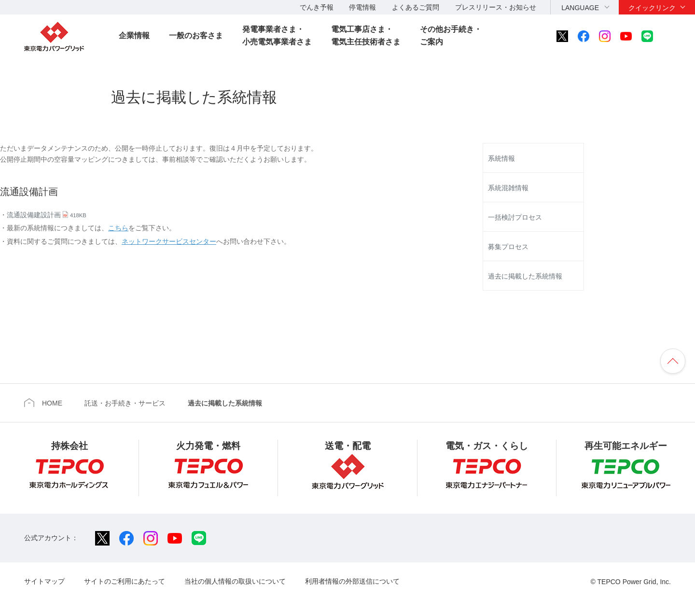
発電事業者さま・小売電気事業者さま (277, 35)
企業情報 (134, 35)
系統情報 (501, 158)
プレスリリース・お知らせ (496, 7)
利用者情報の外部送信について (352, 581)
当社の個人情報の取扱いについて (235, 581)
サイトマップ (44, 581)
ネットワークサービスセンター (169, 241)
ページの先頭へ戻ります (673, 361)
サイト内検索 (674, 36)
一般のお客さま (196, 35)
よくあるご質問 (416, 7)
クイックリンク (652, 8)
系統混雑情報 (508, 188)
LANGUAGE (580, 8)
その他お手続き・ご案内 (451, 35)
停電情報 (362, 7)
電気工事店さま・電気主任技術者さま (366, 35)
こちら (118, 228)
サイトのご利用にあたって (125, 581)
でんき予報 (317, 7)
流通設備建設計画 (47, 215)
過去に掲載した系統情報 (525, 276)
